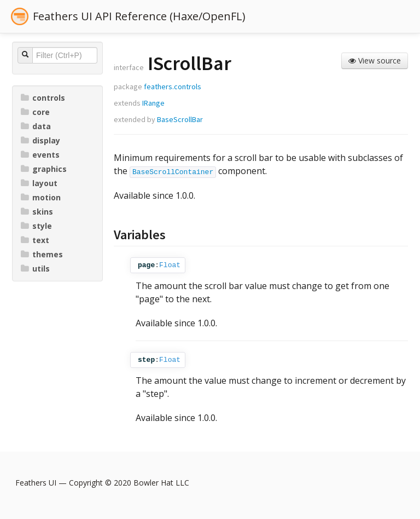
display (40, 140)
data (36, 126)
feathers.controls (173, 86)
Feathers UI (36, 483)
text (35, 240)
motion (41, 197)
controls (43, 98)
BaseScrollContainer (173, 172)
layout (39, 183)
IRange (153, 103)
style (36, 226)
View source (375, 60)
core (35, 112)
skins (37, 212)
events (40, 155)
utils (35, 269)
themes (42, 254)
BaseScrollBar (180, 119)
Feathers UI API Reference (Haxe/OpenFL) (139, 16)
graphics (44, 169)
